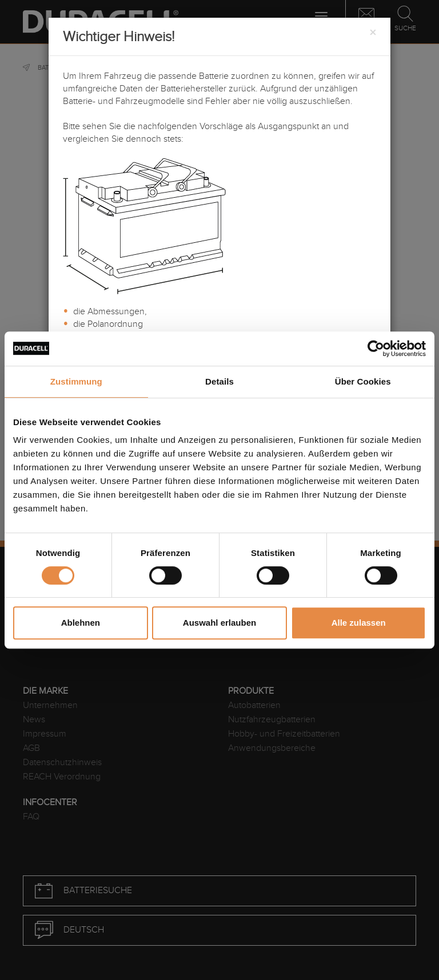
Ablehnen (81, 623)
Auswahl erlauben (219, 623)
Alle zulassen (359, 623)
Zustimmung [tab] (76, 381)
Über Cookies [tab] (363, 381)
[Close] (373, 33)
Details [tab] (219, 381)
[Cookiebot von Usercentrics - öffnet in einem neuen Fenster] (376, 349)
